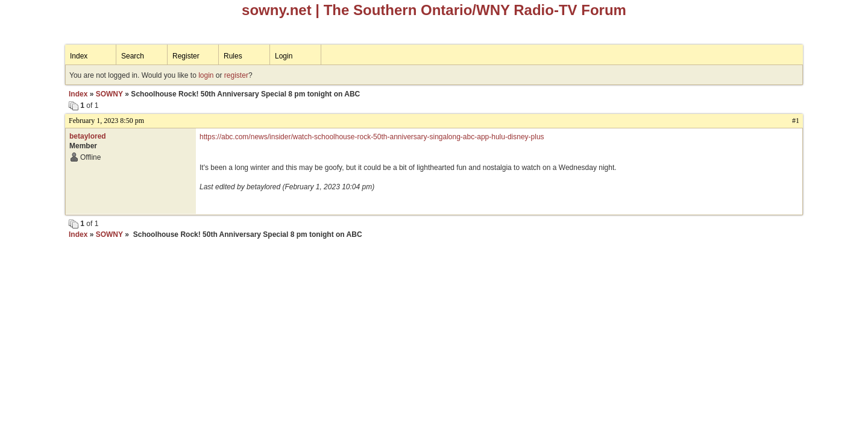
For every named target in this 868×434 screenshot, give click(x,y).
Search (133, 56)
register (236, 75)
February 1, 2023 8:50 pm (106, 121)
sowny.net (277, 10)
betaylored (88, 136)
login (206, 75)
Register (186, 56)
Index (79, 56)
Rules (233, 56)
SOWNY (109, 94)
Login (284, 56)
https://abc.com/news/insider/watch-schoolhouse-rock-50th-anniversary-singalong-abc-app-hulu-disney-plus (372, 137)
